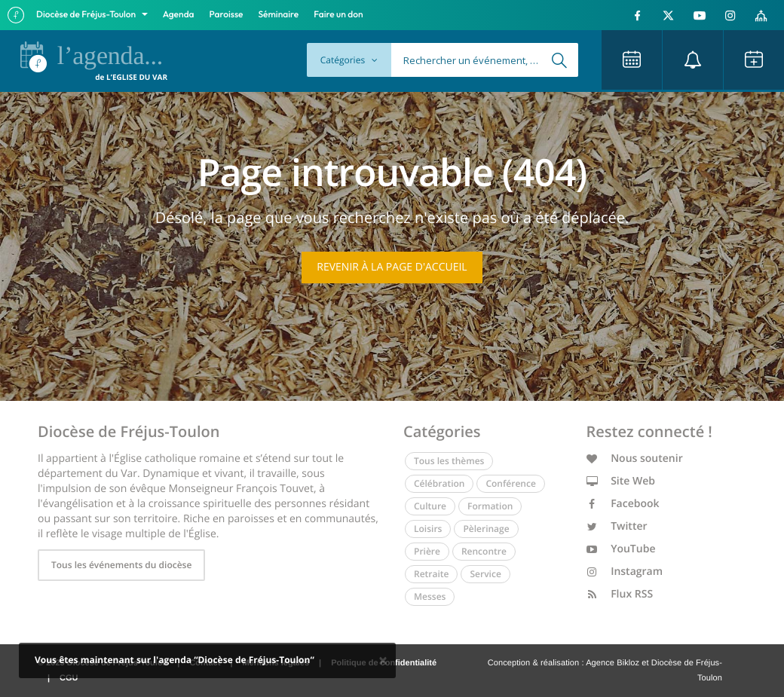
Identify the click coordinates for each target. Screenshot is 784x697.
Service (485, 574)
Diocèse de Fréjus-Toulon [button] (87, 15)
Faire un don (338, 15)
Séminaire (279, 15)
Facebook (623, 504)
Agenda (179, 15)
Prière (427, 551)
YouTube (621, 549)
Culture (430, 506)
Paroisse (227, 15)
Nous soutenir (635, 459)
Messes (430, 596)
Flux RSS (620, 594)
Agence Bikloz (612, 663)
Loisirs (428, 529)
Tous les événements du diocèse (121, 565)
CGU (69, 678)
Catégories (349, 60)
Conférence (510, 483)
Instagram (625, 572)
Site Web (621, 481)
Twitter (617, 526)
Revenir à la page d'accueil (392, 267)
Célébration (439, 483)
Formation (490, 506)
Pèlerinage (486, 529)
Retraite (431, 574)
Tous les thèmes (449, 461)
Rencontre (484, 551)
